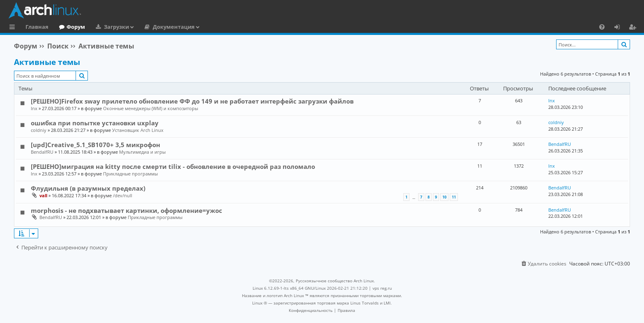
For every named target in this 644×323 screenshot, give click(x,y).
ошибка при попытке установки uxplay (95, 123)
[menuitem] (602, 27)
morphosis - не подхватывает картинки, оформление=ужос (126, 210)
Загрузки (116, 27)
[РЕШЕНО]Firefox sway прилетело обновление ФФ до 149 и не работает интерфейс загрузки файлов (192, 101)
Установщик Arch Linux (138, 130)
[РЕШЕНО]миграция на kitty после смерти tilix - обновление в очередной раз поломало (173, 166)
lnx (34, 108)
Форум (76, 27)
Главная (37, 27)
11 (454, 197)
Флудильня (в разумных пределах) (88, 188)
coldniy (39, 130)
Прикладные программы (130, 174)
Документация (174, 27)
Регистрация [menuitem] (634, 28)
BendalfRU (42, 152)
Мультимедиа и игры (142, 152)
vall (43, 195)
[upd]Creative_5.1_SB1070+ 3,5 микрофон (95, 145)
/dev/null (123, 195)
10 (444, 197)
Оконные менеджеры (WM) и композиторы (151, 108)
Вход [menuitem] (620, 28)
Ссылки (14, 28)
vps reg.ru (382, 288)
